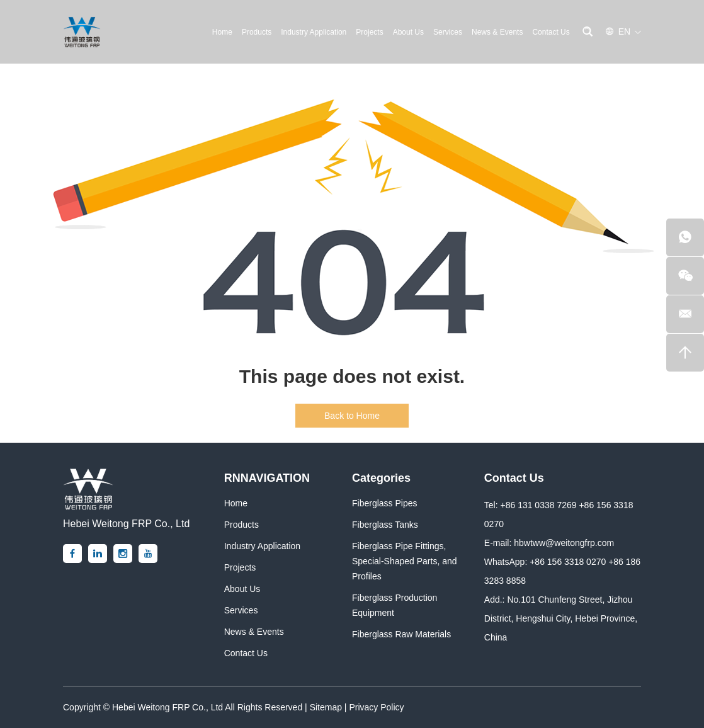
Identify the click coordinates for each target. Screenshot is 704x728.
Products (257, 32)
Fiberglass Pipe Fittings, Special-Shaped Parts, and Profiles (405, 561)
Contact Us (551, 32)
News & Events (497, 32)
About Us (408, 32)
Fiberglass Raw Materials (401, 634)
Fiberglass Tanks (385, 525)
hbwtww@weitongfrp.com (564, 543)
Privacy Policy (376, 707)
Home (222, 32)
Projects (369, 32)
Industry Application (314, 32)
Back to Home (352, 416)
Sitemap (326, 707)
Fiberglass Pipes (385, 503)
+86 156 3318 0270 (568, 562)
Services (448, 32)
